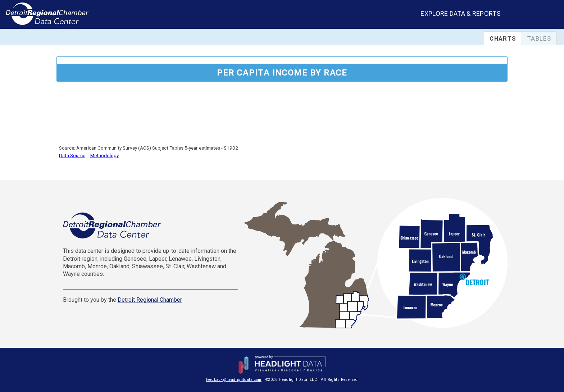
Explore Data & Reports (461, 13)
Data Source (72, 155)
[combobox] (538, 15)
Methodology (104, 155)
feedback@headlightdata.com (234, 380)
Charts (503, 38)
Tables (539, 38)
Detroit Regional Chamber (150, 300)
